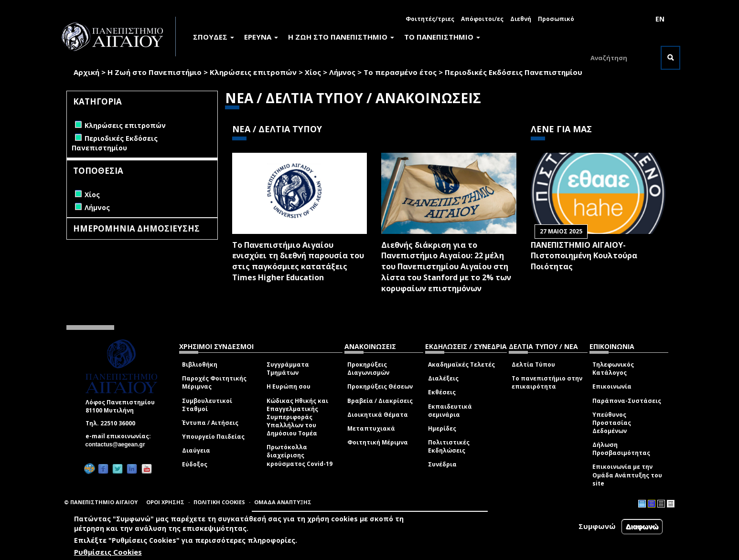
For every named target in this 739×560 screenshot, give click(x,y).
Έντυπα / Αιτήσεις (210, 423)
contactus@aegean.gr (118, 444)
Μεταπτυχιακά (371, 428)
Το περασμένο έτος (400, 72)
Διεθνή (521, 19)
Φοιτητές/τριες (430, 19)
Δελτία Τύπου (533, 365)
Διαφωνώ (642, 526)
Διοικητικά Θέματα (378, 415)
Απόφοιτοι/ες (482, 19)
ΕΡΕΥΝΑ (261, 37)
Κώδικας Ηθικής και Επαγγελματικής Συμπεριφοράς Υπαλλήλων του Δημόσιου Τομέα (297, 417)
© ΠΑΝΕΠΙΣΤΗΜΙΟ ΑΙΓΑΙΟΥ (101, 502)
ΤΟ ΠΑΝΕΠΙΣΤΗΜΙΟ (442, 37)
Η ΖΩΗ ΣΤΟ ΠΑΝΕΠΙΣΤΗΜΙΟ (341, 37)
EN (660, 19)
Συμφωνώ (597, 526)
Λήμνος (342, 72)
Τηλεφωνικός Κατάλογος (613, 369)
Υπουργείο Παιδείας (213, 437)
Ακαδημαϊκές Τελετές (461, 365)
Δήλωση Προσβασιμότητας (621, 449)
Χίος (313, 72)
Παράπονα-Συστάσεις (627, 401)
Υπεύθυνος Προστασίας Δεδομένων (612, 423)
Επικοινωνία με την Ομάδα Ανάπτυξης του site (627, 475)
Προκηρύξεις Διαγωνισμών (368, 369)
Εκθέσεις (442, 392)
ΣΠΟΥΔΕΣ (214, 37)
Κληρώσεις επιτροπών (253, 72)
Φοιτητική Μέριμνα (378, 442)
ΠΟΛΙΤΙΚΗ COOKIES (219, 502)
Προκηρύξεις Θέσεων (380, 386)
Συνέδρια (442, 464)
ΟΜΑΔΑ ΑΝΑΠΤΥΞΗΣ (283, 502)
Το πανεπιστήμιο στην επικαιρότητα (547, 382)
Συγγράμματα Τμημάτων (288, 369)
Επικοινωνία (612, 386)
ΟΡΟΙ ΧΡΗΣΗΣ (165, 502)
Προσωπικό (556, 19)
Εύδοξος (195, 464)
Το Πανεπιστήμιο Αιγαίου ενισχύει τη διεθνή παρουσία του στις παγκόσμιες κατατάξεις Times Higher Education (298, 261)
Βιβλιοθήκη (200, 365)
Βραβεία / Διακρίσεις (380, 401)
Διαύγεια (196, 450)
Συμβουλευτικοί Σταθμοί (207, 405)
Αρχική (86, 72)
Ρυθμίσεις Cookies (108, 552)
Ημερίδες (442, 428)
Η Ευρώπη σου (289, 386)
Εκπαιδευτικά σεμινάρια (450, 411)
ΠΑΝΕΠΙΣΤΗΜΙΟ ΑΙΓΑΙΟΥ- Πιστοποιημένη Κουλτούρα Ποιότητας (584, 256)
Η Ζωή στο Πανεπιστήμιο (155, 72)
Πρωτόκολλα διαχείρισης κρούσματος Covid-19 (300, 455)
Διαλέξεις (443, 378)
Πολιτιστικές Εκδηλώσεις (449, 446)
